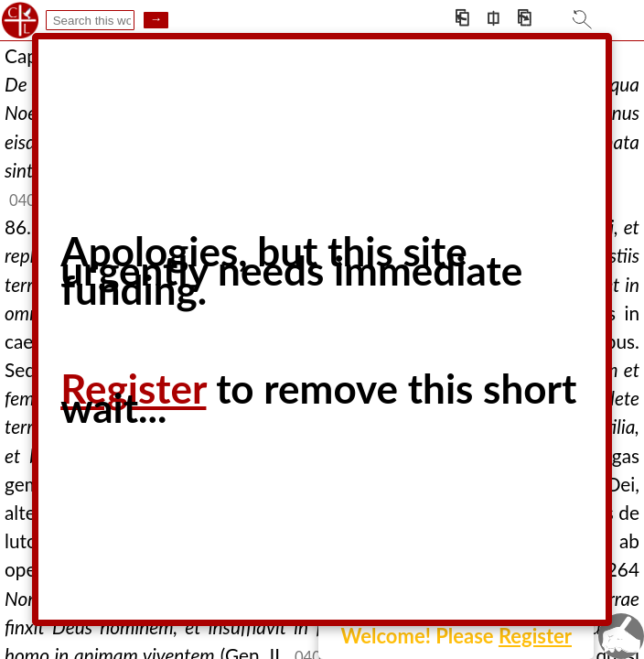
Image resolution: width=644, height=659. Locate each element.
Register (535, 636)
